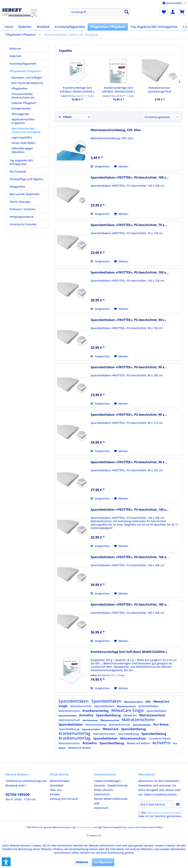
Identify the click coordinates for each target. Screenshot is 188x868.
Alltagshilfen (18, 187)
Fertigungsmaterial (22, 217)
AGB (97, 803)
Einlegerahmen (21, 108)
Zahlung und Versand (64, 799)
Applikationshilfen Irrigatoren (23, 121)
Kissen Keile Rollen (23, 143)
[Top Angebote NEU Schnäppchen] (154, 27)
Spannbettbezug (109, 715)
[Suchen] (127, 12)
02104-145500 (18, 795)
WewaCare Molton (139, 743)
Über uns (56, 790)
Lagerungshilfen (22, 137)
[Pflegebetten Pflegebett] (108, 27)
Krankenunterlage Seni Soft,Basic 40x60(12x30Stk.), (77, 90)
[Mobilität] (43, 27)
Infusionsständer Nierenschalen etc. (23, 96)
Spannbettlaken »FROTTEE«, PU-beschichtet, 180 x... (130, 605)
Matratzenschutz (134, 702)
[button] (6, 862)
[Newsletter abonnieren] (178, 804)
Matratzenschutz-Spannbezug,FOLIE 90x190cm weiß (160, 90)
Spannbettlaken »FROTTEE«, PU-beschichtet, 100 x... (130, 178)
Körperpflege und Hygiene (26, 179)
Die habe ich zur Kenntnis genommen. (160, 814)
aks (148, 701)
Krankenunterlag (96, 711)
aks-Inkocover (91, 720)
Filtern (65, 117)
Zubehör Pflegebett (24, 103)
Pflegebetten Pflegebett (25, 71)
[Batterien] (25, 27)
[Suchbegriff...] (100, 12)
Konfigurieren (103, 862)
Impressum (101, 808)
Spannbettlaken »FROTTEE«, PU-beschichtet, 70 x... (129, 225)
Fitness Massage (20, 202)
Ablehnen (82, 862)
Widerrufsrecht (104, 790)
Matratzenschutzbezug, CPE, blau (116, 130)
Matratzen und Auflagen (27, 78)
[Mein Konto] (173, 12)
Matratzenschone (138, 720)
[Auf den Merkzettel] (121, 167)
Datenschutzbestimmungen (164, 813)
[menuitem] (100, 12)
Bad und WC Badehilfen (25, 194)
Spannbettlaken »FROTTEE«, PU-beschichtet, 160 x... (130, 557)
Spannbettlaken (74, 701)
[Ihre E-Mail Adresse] (156, 804)
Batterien (15, 49)
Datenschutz (102, 794)
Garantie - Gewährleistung (111, 785)
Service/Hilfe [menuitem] (173, 3)
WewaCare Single (128, 710)
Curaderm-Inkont (160, 738)
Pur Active (161, 724)
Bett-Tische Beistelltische (27, 83)
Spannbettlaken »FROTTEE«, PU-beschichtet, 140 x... (130, 510)
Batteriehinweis (60, 781)
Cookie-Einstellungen (107, 781)
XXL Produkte (18, 172)
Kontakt (55, 794)
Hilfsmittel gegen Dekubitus (22, 150)
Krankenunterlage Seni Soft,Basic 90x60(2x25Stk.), (118, 90)
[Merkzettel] (164, 12)
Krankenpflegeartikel (23, 64)
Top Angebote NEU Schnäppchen (21, 162)
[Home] (9, 27)
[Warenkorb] (182, 12)
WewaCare (130, 715)
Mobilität (15, 56)
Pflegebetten (20, 88)
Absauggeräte (20, 114)
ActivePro (87, 715)
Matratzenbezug (96, 725)
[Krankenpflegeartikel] (70, 27)
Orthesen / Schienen (23, 209)
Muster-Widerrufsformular (111, 799)
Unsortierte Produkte (23, 224)
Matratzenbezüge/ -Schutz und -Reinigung (26, 130)
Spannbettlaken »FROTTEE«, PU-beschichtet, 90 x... (129, 320)
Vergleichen (100, 166)
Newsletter (57, 785)
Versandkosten (85, 827)
